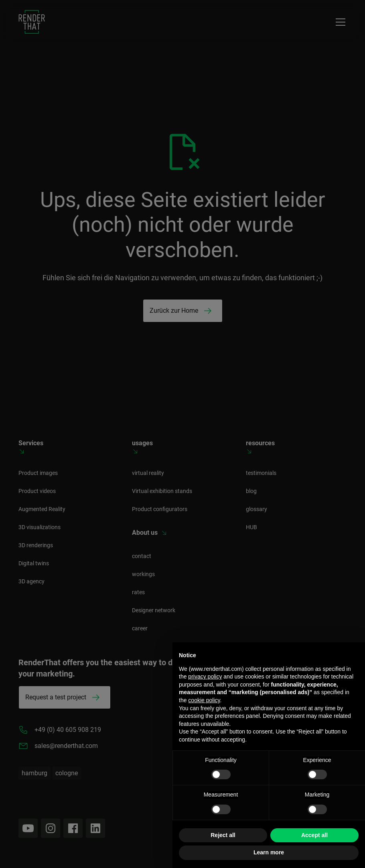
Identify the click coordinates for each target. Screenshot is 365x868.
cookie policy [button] (204, 700)
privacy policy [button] (205, 676)
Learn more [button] (269, 852)
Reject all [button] (223, 835)
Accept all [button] (314, 835)
